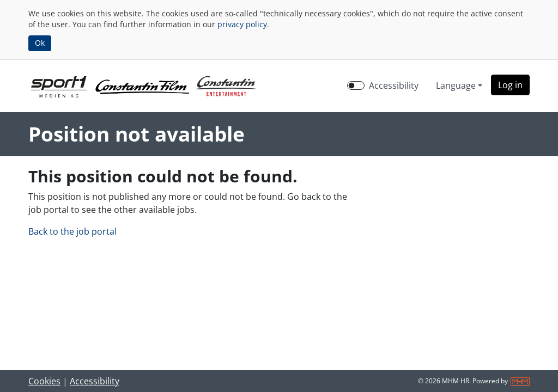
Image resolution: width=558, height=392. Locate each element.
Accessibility (95, 381)
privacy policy (242, 24)
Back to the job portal (72, 231)
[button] (510, 85)
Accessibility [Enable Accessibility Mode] (394, 85)
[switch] (356, 85)
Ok (40, 43)
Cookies (44, 381)
